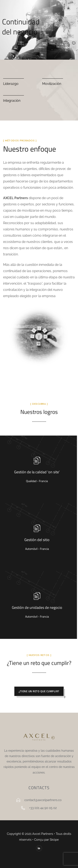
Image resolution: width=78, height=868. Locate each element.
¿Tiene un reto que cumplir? (39, 691)
